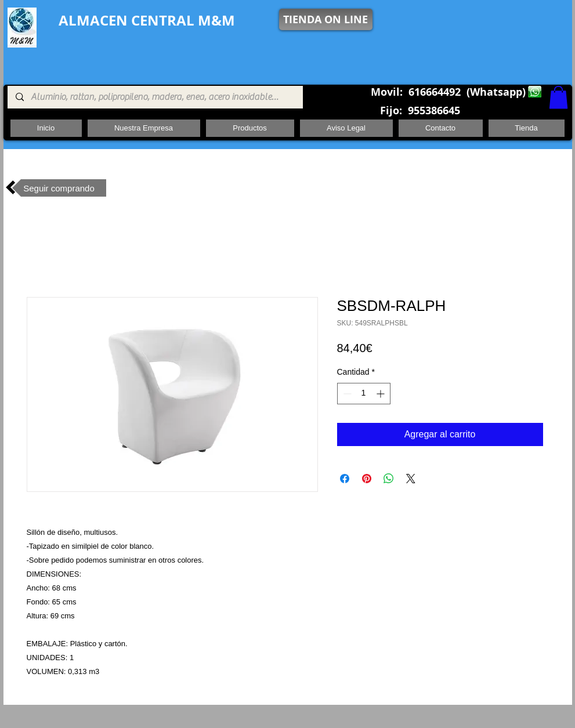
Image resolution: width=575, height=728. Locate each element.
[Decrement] (346, 394)
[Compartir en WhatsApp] (389, 479)
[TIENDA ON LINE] (326, 19)
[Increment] (381, 394)
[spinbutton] (364, 394)
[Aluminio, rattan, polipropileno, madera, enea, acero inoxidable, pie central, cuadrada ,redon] (155, 97)
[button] (558, 97)
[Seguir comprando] (59, 188)
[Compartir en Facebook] (345, 479)
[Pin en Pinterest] (367, 479)
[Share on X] (411, 479)
